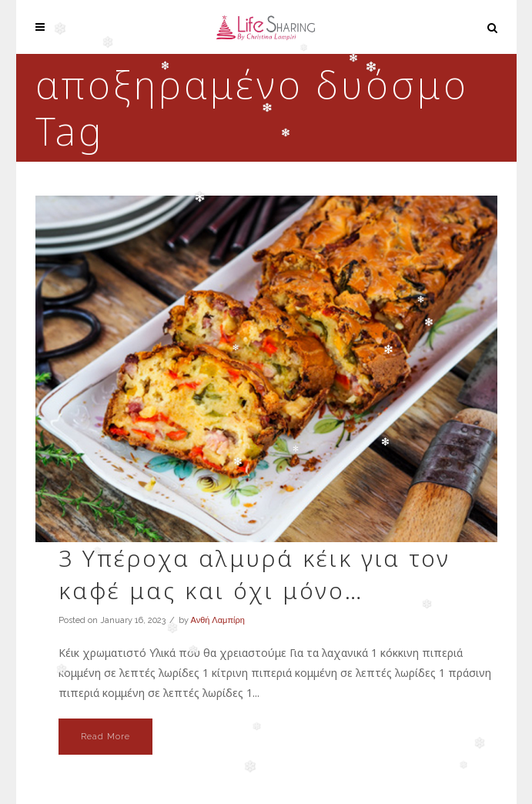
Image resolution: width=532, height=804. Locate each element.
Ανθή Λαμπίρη (218, 620)
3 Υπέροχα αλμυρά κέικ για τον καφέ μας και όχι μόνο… (254, 574)
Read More (105, 737)
